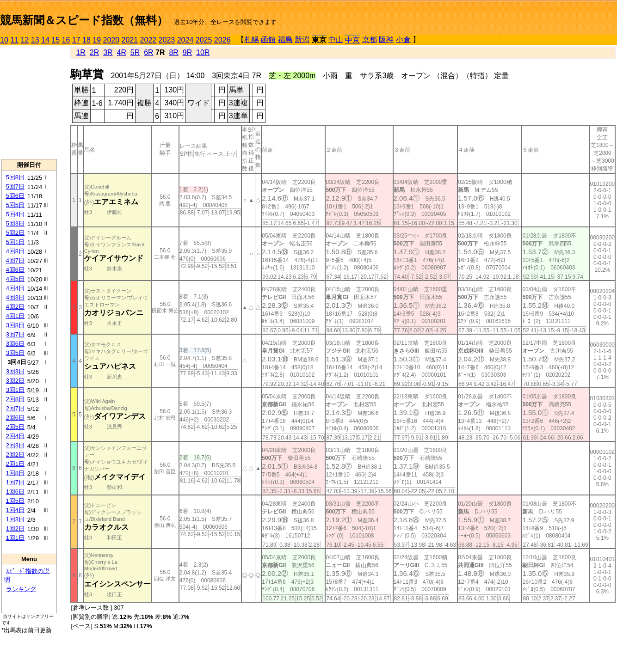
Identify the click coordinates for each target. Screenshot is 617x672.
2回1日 (15, 464)
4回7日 (15, 260)
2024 (185, 40)
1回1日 (15, 538)
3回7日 (15, 334)
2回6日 (15, 418)
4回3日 (15, 297)
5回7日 (15, 186)
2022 (148, 40)
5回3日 (15, 223)
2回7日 (15, 408)
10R (203, 52)
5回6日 (15, 196)
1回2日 (15, 528)
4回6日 (15, 270)
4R (121, 52)
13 (35, 40)
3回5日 (15, 353)
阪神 (386, 40)
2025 (204, 40)
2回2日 (15, 455)
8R (173, 52)
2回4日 (15, 436)
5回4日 (15, 214)
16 (66, 40)
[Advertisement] (29, 102)
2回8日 (15, 399)
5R (135, 52)
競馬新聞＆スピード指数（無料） (84, 20)
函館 (268, 40)
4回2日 (15, 307)
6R (148, 52)
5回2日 (15, 233)
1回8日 (15, 473)
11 (14, 40)
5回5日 (15, 205)
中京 (352, 40)
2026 (222, 40)
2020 (111, 40)
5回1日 (15, 242)
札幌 (252, 40)
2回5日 (15, 427)
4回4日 (15, 288)
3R (108, 52)
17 (76, 40)
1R (80, 52)
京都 (370, 40)
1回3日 (15, 519)
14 (45, 40)
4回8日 (15, 251)
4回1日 (15, 316)
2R (94, 52)
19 (97, 40)
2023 (167, 40)
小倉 (403, 40)
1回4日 (15, 510)
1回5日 (15, 501)
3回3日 (15, 371)
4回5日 (15, 279)
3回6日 (15, 344)
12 (25, 40)
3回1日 (15, 390)
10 (4, 40)
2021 (130, 40)
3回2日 (15, 381)
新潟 (302, 40)
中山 (336, 40)
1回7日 (15, 482)
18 (86, 40)
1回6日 (15, 492)
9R (187, 52)
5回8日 (15, 177)
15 (56, 40)
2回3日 (15, 445)
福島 (285, 40)
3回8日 (15, 325)
